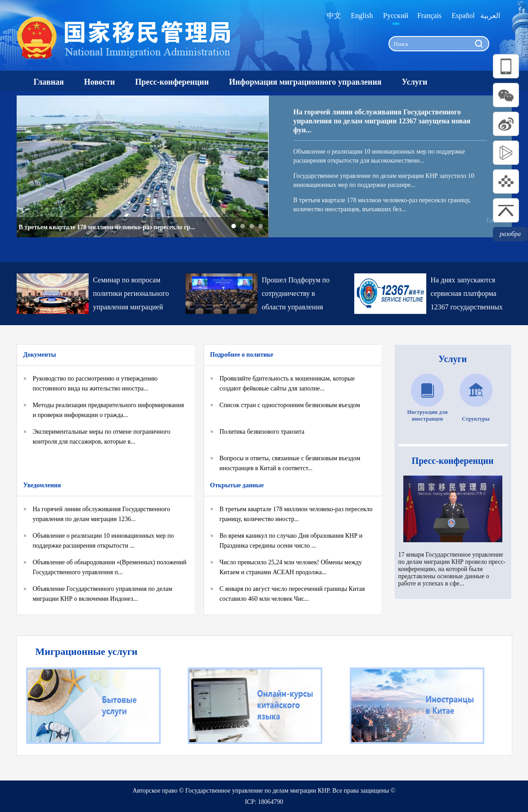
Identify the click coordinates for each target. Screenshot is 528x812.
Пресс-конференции (453, 461)
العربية (490, 16)
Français (429, 16)
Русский (396, 16)
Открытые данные (237, 485)
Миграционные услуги (87, 651)
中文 (334, 16)
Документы (40, 355)
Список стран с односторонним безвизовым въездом (290, 405)
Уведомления (42, 485)
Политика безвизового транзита (262, 432)
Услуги (453, 359)
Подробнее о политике (242, 355)
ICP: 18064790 (264, 802)
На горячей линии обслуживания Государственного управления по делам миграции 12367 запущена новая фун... (382, 121)
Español (463, 16)
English (362, 16)
